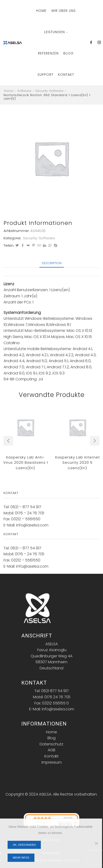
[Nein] (96, 843)
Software (24, 91)
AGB (51, 750)
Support (45, 75)
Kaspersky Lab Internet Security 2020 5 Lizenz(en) (78, 463)
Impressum (52, 762)
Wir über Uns (63, 11)
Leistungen (56, 32)
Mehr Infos (21, 858)
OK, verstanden (24, 845)
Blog (68, 53)
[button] (8, 441)
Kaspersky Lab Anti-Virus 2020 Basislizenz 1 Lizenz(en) (26, 463)
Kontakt (66, 75)
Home (41, 11)
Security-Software (49, 91)
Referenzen (48, 53)
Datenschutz (51, 744)
